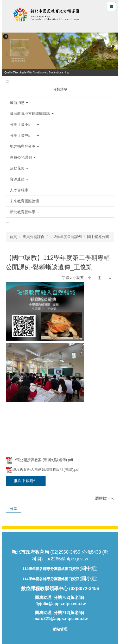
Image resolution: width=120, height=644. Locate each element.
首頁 (13, 237)
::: (7, 81)
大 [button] (110, 278)
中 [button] (100, 278)
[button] (6, 36)
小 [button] (90, 278)
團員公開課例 (34, 237)
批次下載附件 (26, 481)
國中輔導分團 (98, 237)
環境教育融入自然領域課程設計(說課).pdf (43, 470)
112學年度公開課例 (66, 237)
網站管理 (60, 629)
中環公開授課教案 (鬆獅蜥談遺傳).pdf (39, 460)
